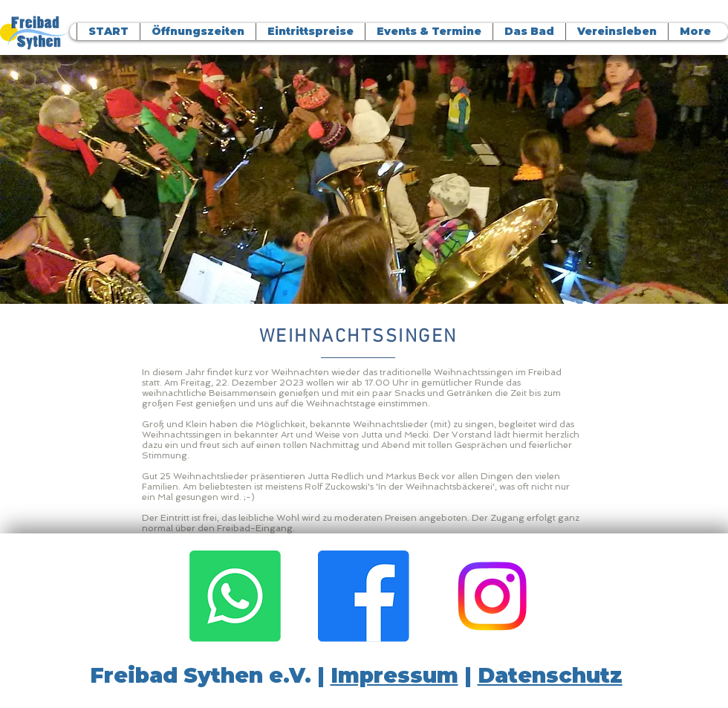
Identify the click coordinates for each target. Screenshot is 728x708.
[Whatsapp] (235, 596)
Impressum (394, 675)
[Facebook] (364, 596)
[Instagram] (492, 596)
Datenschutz (550, 675)
